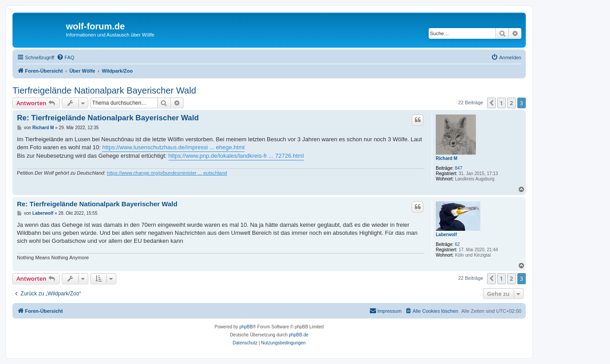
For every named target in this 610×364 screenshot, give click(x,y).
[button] (491, 103)
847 (459, 168)
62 (457, 244)
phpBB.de (299, 335)
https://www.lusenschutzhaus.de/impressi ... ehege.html (173, 147)
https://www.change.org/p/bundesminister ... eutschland (167, 173)
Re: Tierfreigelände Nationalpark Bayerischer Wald (108, 118)
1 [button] (502, 103)
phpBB (246, 327)
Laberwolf (446, 235)
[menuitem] (66, 57)
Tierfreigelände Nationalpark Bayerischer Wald (104, 90)
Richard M (446, 158)
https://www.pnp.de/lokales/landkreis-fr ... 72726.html (236, 156)
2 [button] (511, 103)
